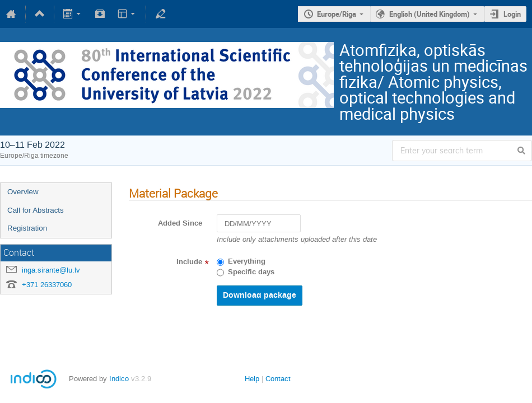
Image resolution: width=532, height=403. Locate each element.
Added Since (180, 223)
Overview (23, 192)
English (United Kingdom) (430, 14)
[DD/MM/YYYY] (259, 224)
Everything (247, 261)
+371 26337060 (47, 285)
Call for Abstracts (36, 210)
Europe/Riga (337, 14)
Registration (27, 228)
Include (189, 262)
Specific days (251, 272)
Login (512, 14)
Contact (278, 379)
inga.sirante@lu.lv (51, 270)
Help (252, 379)
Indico (119, 379)
